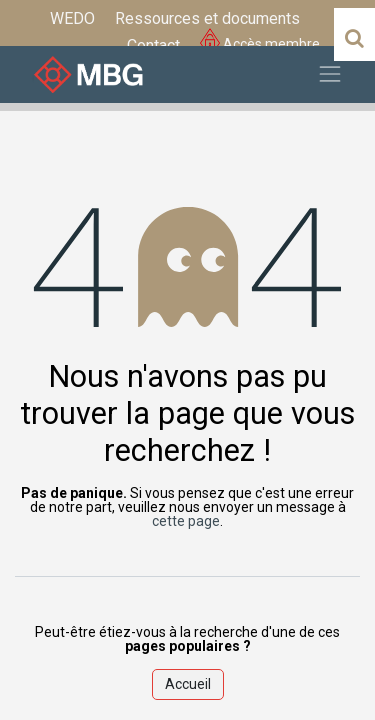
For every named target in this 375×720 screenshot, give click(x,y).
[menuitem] (72, 19)
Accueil (188, 684)
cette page (186, 521)
